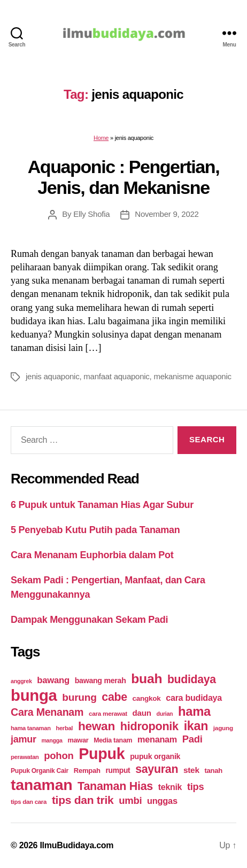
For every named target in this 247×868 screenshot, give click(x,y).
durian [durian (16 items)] (164, 714)
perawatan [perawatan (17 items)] (25, 757)
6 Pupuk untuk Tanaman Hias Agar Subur (102, 505)
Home (101, 138)
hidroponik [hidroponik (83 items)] (149, 726)
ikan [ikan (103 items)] (196, 726)
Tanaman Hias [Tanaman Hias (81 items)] (115, 786)
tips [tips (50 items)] (195, 787)
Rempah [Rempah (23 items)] (87, 771)
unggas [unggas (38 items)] (162, 801)
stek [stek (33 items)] (191, 770)
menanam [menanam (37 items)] (157, 739)
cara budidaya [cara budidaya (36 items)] (194, 698)
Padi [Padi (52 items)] (192, 739)
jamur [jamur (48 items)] (24, 739)
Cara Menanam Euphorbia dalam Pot (92, 555)
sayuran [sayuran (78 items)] (157, 769)
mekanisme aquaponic (192, 376)
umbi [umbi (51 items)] (130, 800)
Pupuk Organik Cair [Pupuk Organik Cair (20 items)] (40, 771)
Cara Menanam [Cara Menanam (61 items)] (47, 712)
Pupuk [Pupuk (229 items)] (102, 754)
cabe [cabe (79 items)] (114, 697)
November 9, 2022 (167, 214)
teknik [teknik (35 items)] (170, 787)
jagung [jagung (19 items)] (223, 728)
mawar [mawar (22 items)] (78, 740)
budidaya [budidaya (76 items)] (192, 679)
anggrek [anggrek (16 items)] (21, 681)
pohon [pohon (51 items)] (59, 756)
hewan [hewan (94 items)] (97, 726)
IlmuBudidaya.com (76, 845)
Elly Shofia (91, 214)
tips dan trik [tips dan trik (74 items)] (83, 800)
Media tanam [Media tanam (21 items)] (113, 740)
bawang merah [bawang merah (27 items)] (101, 681)
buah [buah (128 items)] (146, 679)
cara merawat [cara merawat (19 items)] (108, 713)
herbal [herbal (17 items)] (64, 728)
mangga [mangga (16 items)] (52, 740)
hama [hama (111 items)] (194, 711)
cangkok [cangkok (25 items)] (147, 698)
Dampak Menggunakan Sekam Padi (89, 620)
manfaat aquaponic (116, 376)
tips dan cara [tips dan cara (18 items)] (29, 802)
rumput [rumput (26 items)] (118, 770)
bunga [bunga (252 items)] (34, 695)
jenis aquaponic (52, 376)
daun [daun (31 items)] (142, 713)
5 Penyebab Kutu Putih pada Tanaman (95, 530)
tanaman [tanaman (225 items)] (41, 785)
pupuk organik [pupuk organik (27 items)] (155, 756)
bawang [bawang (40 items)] (53, 680)
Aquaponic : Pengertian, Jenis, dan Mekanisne (124, 177)
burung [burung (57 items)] (79, 697)
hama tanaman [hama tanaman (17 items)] (31, 728)
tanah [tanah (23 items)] (213, 771)
